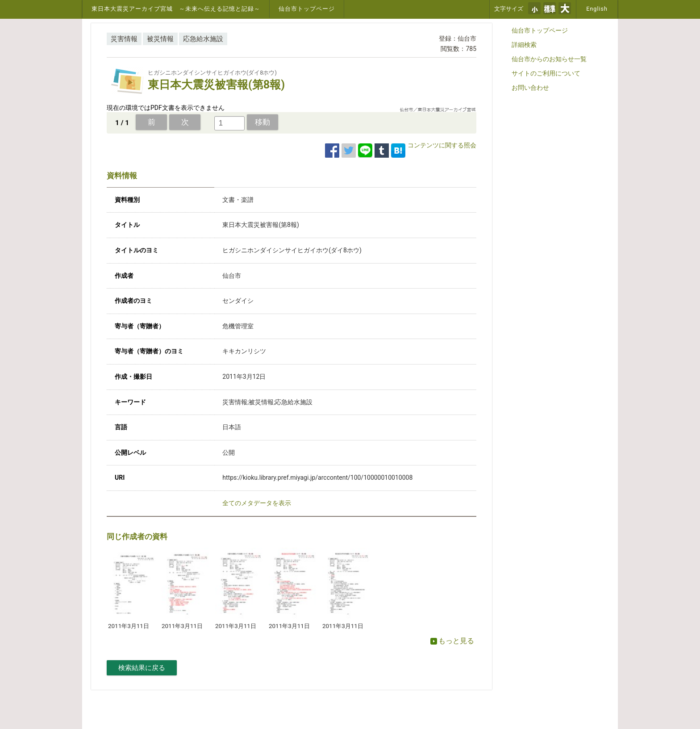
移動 (262, 122)
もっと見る (452, 641)
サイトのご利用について (546, 73)
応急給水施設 (203, 39)
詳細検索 (524, 45)
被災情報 (160, 39)
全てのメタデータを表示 (257, 503)
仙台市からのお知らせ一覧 (549, 59)
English (597, 9)
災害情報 (124, 39)
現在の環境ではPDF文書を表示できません (166, 108)
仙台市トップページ (307, 9)
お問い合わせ (530, 88)
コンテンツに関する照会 (442, 145)
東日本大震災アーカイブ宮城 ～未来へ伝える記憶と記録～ (176, 9)
